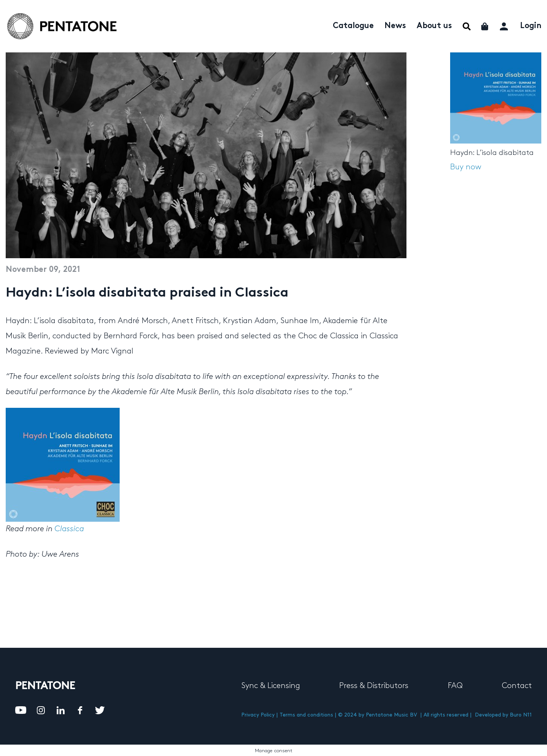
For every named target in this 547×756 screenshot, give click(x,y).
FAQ (455, 686)
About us (434, 26)
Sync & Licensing (271, 686)
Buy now (466, 167)
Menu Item (467, 26)
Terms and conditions (306, 715)
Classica (69, 529)
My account (505, 25)
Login (531, 26)
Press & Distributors (374, 686)
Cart (485, 26)
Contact (517, 686)
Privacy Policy (258, 715)
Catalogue (353, 26)
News (395, 26)
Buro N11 (521, 715)
